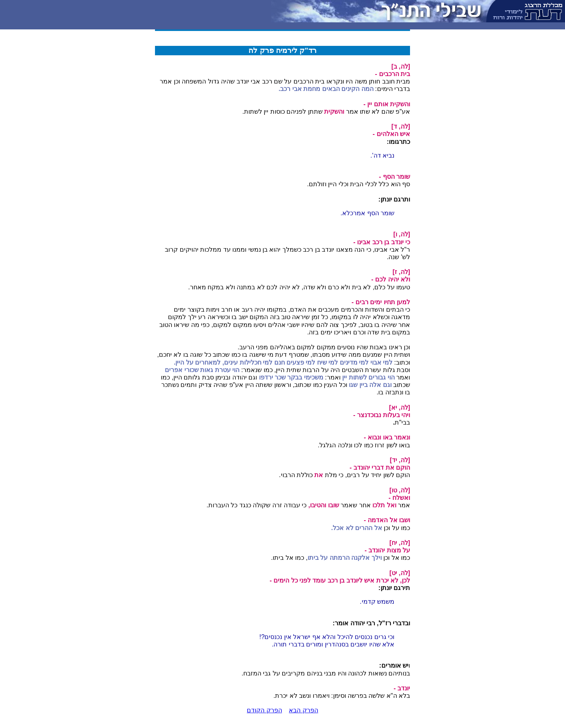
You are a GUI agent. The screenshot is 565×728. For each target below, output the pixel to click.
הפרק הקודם (264, 710)
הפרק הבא (303, 710)
